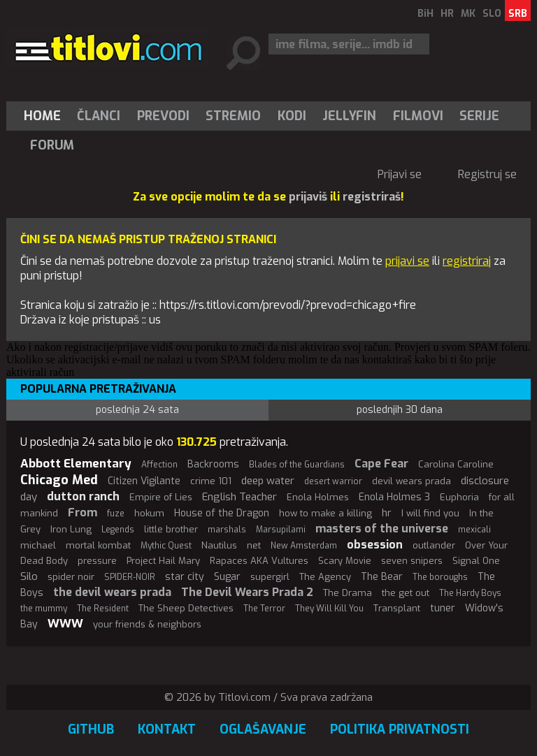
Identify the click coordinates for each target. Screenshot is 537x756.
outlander (434, 545)
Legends (118, 530)
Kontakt (167, 729)
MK (468, 14)
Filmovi (418, 116)
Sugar (227, 577)
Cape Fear (381, 464)
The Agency (325, 577)
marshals (227, 530)
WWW (65, 624)
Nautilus (219, 545)
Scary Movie (345, 561)
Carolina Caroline (456, 464)
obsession (375, 545)
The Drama (348, 593)
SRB (518, 14)
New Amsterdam (304, 546)
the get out (406, 593)
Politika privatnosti (400, 729)
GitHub (91, 729)
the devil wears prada (112, 592)
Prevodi (163, 116)
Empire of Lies (161, 497)
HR (447, 14)
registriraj (467, 261)
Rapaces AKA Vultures (259, 561)
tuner (443, 608)
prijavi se (407, 261)
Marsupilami (281, 530)
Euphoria (459, 497)
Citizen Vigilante (144, 481)
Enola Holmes (318, 497)
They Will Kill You (329, 609)
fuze (116, 514)
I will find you (430, 513)
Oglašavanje (263, 729)
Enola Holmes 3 (394, 497)
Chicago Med (59, 480)
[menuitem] (45, 116)
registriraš (372, 197)
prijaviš (308, 197)
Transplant (397, 608)
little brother (171, 529)
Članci (99, 116)
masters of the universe (382, 529)
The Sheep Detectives (186, 608)
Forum (52, 145)
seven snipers (412, 561)
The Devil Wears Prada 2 (247, 592)
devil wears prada (411, 481)
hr (387, 513)
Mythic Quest (166, 546)
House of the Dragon (222, 513)
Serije (479, 116)
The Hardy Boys (470, 593)
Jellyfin (349, 116)
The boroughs (440, 577)
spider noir (71, 577)
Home (42, 116)
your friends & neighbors (147, 624)
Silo (29, 576)
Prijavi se (400, 174)
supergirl (270, 577)
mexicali (474, 530)
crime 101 (211, 481)
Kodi (292, 116)
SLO (492, 14)
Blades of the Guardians (297, 465)
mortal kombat (98, 545)
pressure (97, 561)
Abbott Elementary (76, 464)
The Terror (264, 609)
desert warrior (333, 481)
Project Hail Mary (163, 561)
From (83, 513)
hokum (149, 513)
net (254, 545)
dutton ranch (83, 496)
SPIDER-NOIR (130, 577)
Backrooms (213, 464)
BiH (425, 14)
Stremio (233, 116)
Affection (159, 465)
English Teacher (239, 497)
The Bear (382, 577)
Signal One (476, 561)
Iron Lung (71, 529)
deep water (268, 481)
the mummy (44, 609)
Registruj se (487, 174)
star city (185, 577)
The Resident (103, 609)
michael (38, 545)
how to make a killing (325, 513)
